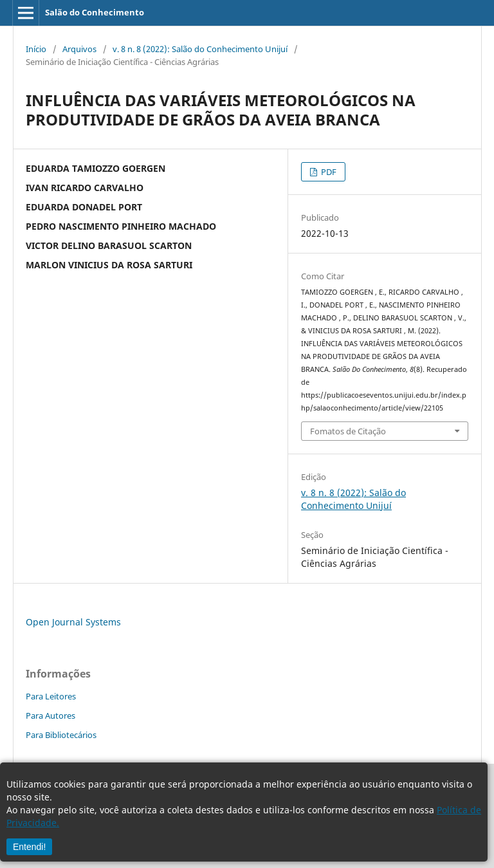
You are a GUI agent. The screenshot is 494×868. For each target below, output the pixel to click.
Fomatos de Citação (348, 431)
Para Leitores (51, 696)
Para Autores (50, 716)
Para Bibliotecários (61, 735)
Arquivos (79, 49)
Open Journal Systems (73, 622)
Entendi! (29, 847)
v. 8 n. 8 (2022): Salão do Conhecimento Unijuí (200, 49)
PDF (328, 172)
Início (36, 49)
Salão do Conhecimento (95, 12)
